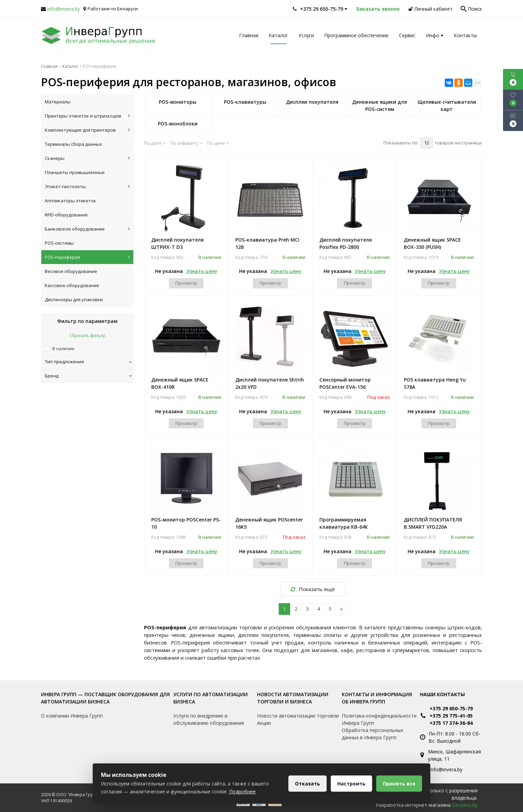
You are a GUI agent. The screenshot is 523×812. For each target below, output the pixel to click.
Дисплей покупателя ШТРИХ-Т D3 (177, 243)
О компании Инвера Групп (72, 716)
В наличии (63, 349)
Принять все (399, 784)
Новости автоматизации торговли (298, 716)
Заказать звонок (378, 9)
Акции (264, 723)
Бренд (88, 376)
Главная (249, 35)
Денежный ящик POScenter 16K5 (269, 523)
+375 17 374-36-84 (451, 723)
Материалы (58, 102)
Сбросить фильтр (87, 336)
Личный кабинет (431, 9)
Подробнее (242, 791)
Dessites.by (465, 805)
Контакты (465, 35)
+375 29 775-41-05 (451, 716)
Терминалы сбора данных (73, 144)
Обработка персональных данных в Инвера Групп (372, 734)
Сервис (407, 35)
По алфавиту (186, 143)
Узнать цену (202, 271)
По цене (218, 143)
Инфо (435, 35)
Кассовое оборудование (72, 285)
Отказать (307, 784)
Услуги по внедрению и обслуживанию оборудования (209, 719)
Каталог (278, 35)
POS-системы (59, 243)
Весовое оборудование (71, 271)
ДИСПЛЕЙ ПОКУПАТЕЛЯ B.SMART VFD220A (433, 523)
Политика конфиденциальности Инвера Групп (379, 719)
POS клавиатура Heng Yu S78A (435, 383)
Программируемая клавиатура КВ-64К (344, 523)
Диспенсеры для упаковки (74, 300)
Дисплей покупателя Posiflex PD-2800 (346, 243)
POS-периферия (87, 257)
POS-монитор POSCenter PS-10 (186, 523)
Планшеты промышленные (75, 172)
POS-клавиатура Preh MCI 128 (267, 243)
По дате (155, 143)
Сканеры (87, 158)
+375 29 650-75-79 (451, 708)
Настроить (351, 784)
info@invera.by (64, 9)
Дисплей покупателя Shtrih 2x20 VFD (270, 383)
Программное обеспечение (356, 35)
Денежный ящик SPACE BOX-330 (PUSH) (432, 243)
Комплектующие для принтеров (87, 130)
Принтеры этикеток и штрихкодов (87, 116)
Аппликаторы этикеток (70, 201)
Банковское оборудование (87, 229)
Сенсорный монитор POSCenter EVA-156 (345, 383)
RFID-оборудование (66, 215)
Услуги (306, 35)
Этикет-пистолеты (87, 186)
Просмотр (186, 283)
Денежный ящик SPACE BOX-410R (180, 383)
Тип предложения (88, 362)
